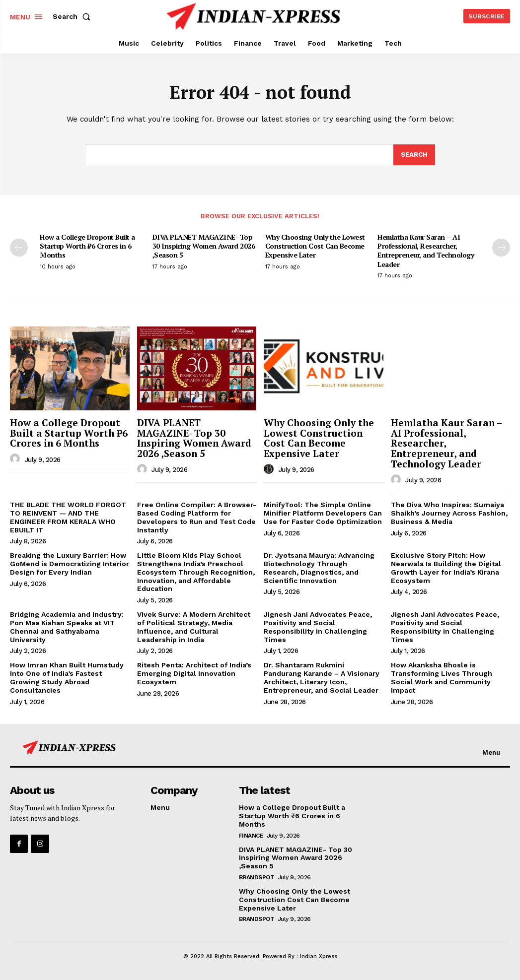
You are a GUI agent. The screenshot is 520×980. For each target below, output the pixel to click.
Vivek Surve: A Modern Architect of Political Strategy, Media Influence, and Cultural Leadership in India (194, 627)
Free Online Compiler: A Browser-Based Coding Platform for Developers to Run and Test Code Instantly (197, 517)
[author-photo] (16, 459)
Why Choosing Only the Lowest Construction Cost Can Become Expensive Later (315, 246)
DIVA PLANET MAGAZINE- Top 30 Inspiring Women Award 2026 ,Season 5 (204, 246)
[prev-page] (19, 248)
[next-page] (501, 248)
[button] (74, 16)
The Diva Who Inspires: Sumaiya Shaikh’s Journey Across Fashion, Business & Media (449, 513)
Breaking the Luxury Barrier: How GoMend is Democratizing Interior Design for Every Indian (70, 564)
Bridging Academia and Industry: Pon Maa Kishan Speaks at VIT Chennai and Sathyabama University (67, 627)
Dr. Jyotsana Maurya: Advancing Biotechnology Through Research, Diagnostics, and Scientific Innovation (319, 568)
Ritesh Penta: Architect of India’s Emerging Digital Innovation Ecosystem (194, 673)
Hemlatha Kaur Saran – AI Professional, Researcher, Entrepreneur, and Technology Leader (426, 251)
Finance (251, 836)
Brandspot (257, 877)
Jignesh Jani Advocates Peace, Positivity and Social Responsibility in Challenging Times (318, 627)
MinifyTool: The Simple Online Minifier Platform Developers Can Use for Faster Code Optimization (323, 513)
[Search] (414, 155)
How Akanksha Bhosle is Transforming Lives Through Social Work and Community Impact (442, 677)
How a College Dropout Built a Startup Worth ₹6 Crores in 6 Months (87, 246)
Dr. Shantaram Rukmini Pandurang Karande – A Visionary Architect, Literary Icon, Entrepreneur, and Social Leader (322, 677)
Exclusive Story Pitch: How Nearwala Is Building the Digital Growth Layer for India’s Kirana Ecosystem (446, 568)
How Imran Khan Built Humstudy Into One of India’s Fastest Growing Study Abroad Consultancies (67, 677)
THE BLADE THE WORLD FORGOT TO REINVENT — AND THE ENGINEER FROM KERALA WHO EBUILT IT (68, 517)
